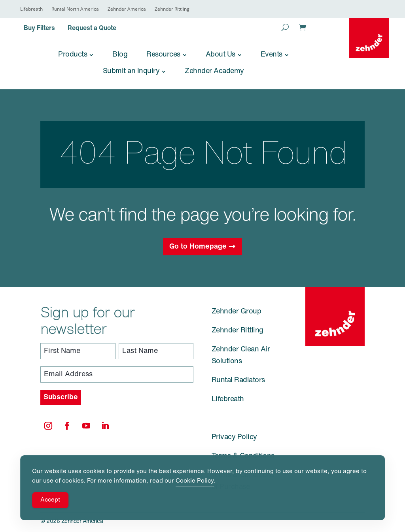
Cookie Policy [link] (195, 481)
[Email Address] (117, 374)
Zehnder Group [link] (237, 312)
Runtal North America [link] (75, 9)
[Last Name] (156, 351)
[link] (369, 38)
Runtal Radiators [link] (238, 380)
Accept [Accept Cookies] (50, 500)
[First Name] (78, 351)
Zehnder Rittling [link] (172, 9)
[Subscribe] (61, 397)
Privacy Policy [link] (234, 437)
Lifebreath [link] (31, 9)
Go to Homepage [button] (198, 247)
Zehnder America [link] (127, 9)
